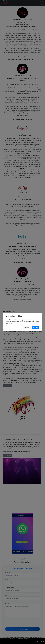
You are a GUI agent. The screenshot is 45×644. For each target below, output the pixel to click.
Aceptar (36, 327)
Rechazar (27, 327)
